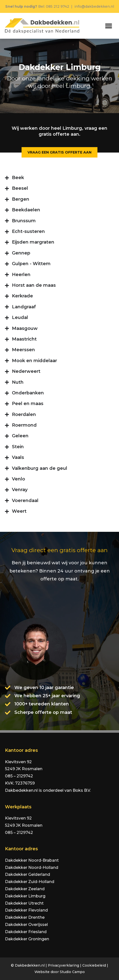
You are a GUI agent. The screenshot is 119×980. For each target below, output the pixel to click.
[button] (108, 26)
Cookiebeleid (94, 965)
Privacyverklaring (63, 965)
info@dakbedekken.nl (94, 6)
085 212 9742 (58, 6)
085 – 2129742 (19, 776)
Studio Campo (72, 972)
